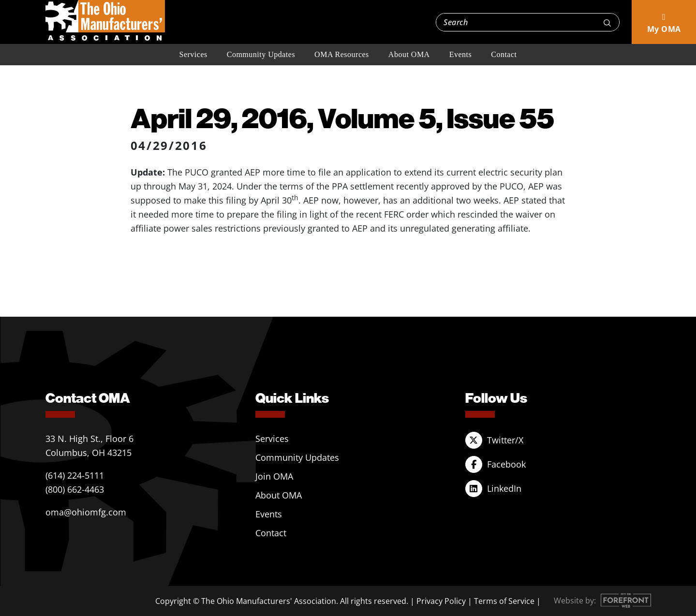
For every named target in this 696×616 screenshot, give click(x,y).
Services (193, 54)
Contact (504, 54)
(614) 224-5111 (75, 475)
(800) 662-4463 (75, 489)
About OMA (409, 54)
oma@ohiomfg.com (86, 512)
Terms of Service (504, 601)
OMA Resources (342, 54)
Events (461, 54)
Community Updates (261, 54)
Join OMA (274, 476)
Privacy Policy (441, 601)
